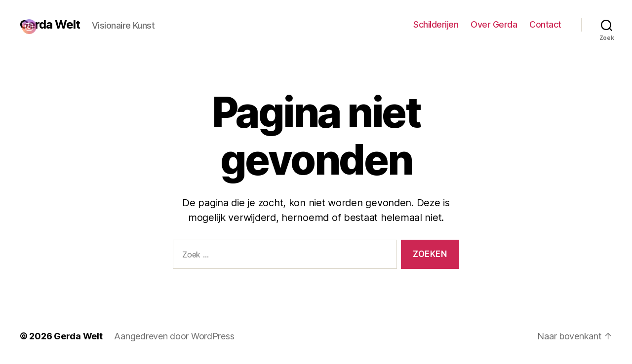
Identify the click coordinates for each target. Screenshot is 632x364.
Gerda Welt (78, 336)
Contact (545, 24)
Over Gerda (494, 24)
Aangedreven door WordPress (174, 336)
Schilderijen (436, 24)
